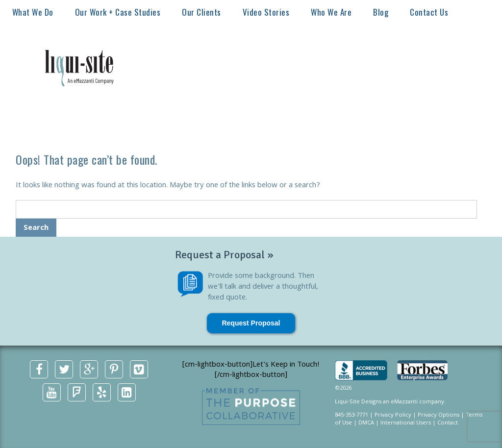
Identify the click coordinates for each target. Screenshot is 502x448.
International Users (406, 423)
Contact (448, 423)
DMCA (366, 423)
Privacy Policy (393, 415)
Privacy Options (439, 415)
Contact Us (429, 12)
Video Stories (266, 12)
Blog (381, 12)
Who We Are (331, 12)
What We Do (33, 12)
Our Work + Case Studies (118, 12)
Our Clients (201, 12)
